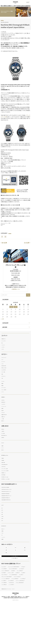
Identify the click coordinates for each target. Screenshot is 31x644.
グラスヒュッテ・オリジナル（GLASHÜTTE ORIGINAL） (13, 599)
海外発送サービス (5, 417)
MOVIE (3, 512)
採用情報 (3, 539)
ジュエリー (4, 364)
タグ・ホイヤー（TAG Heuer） (17, 593)
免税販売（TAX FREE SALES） (7, 415)
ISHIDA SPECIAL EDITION (7, 366)
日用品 (3, 374)
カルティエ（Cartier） (6, 577)
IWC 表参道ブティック (6, 473)
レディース (4, 392)
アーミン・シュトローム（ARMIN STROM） (10, 603)
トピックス (4, 349)
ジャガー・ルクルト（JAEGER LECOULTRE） (10, 583)
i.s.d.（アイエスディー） (6, 376)
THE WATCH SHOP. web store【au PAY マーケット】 (12, 492)
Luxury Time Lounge (6, 467)
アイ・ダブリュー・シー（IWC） (7, 591)
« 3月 (2, 319)
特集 (2, 343)
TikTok (25, 554)
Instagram (5, 237)
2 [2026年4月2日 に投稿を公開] (15, 307)
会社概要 (3, 531)
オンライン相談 (5, 433)
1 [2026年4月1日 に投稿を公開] (11, 307)
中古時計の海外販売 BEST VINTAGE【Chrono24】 (11, 500)
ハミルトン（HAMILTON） (7, 617)
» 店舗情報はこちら (15, 290)
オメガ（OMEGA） (23, 587)
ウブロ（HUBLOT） (20, 591)
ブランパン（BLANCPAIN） (17, 581)
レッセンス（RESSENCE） (7, 607)
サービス (3, 533)
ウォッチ (3, 360)
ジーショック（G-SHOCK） (20, 617)
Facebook (2, 237)
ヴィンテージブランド (6, 341)
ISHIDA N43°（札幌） (6, 463)
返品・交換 (4, 411)
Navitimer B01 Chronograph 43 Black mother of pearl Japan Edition (15, 26)
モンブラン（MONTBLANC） (7, 609)
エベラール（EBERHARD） (7, 613)
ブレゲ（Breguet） (5, 581)
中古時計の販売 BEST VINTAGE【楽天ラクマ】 (11, 498)
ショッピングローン (6, 404)
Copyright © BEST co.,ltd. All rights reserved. (16, 633)
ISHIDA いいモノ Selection (7, 368)
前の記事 (4, 243)
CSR (2, 535)
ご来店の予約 (4, 431)
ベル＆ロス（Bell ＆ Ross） (20, 613)
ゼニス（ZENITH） (5, 593)
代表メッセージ (5, 529)
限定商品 (3, 386)
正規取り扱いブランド (6, 339)
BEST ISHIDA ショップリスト (9, 455)
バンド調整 (4, 419)
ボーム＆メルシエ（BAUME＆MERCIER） (10, 615)
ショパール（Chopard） (6, 585)
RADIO (3, 515)
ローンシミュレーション (7, 407)
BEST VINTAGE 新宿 (6, 475)
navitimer (4, 21)
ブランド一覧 (4, 382)
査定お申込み (4, 438)
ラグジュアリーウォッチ (7, 358)
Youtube (6, 549)
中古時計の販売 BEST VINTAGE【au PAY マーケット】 (12, 496)
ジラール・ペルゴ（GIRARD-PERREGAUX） (10, 595)
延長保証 (3, 409)
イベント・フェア (5, 345)
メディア (4, 505)
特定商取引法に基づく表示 (7, 621)
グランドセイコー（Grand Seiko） (8, 601)
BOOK (3, 510)
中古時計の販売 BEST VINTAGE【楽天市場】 (10, 494)
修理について (4, 421)
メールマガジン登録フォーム (15, 564)
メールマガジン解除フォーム (15, 568)
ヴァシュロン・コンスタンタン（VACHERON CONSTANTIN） (14, 579)
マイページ (4, 443)
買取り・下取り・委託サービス (8, 436)
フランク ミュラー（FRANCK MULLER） (9, 587)
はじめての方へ (5, 400)
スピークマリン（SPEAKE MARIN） (8, 605)
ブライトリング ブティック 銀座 (8, 469)
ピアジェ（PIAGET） (5, 597)
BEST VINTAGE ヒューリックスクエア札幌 (10, 479)
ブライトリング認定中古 (7, 390)
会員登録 (3, 446)
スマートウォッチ (5, 362)
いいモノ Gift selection (6, 370)
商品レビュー (4, 450)
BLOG (15, 549)
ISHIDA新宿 (4, 458)
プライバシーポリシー (18, 621)
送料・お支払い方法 (5, 402)
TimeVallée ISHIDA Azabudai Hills (8, 465)
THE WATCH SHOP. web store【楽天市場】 (10, 487)
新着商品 (3, 384)
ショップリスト (5, 347)
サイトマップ (26, 621)
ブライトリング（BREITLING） (8, 589)
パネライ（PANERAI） (20, 589)
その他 (3, 378)
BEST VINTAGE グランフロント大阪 (9, 477)
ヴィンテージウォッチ (6, 388)
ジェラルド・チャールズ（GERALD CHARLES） (11, 611)
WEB (3, 508)
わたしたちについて (7, 526)
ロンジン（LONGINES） (19, 607)
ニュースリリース (5, 537)
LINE (6, 559)
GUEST (3, 521)
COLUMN (3, 517)
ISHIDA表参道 (4, 461)
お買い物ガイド (6, 397)
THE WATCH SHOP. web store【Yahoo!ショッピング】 (12, 490)
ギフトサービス (5, 413)
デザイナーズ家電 (5, 372)
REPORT (3, 519)
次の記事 (27, 243)
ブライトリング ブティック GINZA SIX (9, 471)
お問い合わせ (4, 429)
